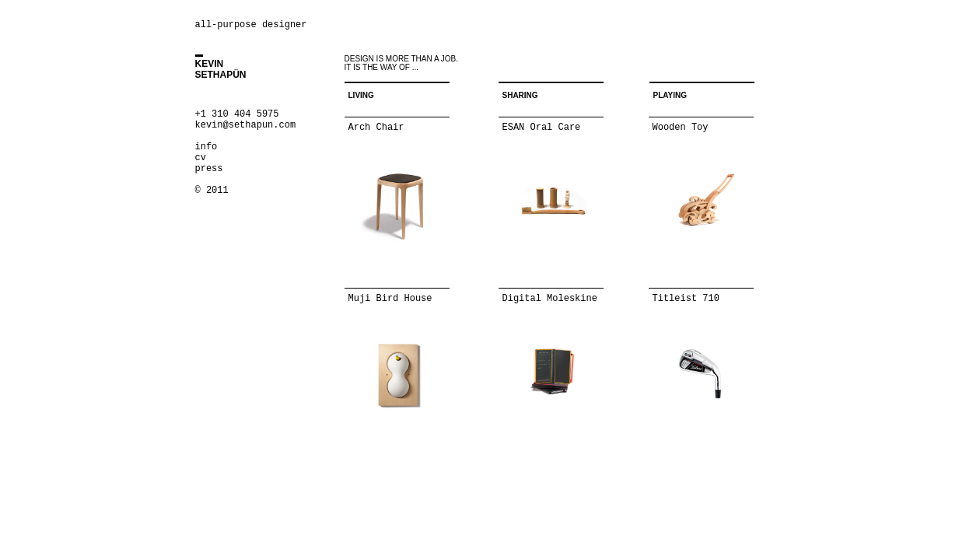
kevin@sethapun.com (246, 125)
